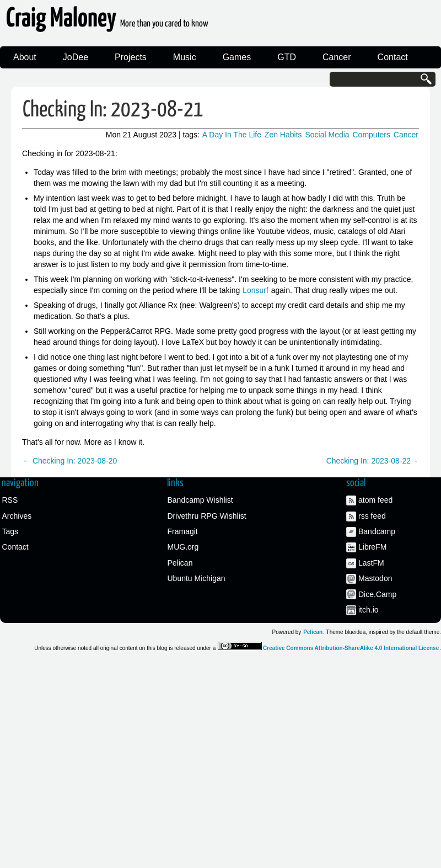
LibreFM (372, 547)
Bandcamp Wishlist (200, 500)
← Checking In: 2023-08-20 (70, 461)
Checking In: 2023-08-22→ (372, 461)
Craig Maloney (107, 22)
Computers (372, 135)
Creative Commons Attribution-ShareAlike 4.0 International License (351, 648)
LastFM (371, 563)
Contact (393, 57)
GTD (287, 57)
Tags (10, 531)
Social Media (327, 135)
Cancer (337, 57)
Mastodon (375, 578)
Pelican (180, 563)
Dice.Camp (377, 594)
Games (237, 57)
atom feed (375, 500)
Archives (17, 516)
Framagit (183, 531)
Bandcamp (377, 531)
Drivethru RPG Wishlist (207, 516)
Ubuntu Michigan (197, 578)
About (25, 57)
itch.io (369, 610)
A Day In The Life (232, 135)
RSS (10, 500)
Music (185, 57)
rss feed (372, 516)
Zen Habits (283, 135)
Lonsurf (256, 290)
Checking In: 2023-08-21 (113, 110)
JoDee (76, 57)
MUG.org (183, 547)
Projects (131, 57)
